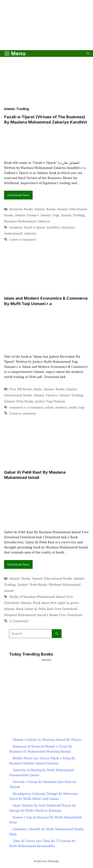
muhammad (13, 234)
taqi (81, 408)
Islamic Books (45, 209)
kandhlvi (53, 227)
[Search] (57, 634)
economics (35, 408)
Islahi (38, 389)
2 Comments (19, 621)
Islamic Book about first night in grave (50, 603)
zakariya (30, 234)
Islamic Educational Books (52, 579)
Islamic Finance (27, 215)
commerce (17, 408)
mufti (73, 408)
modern (61, 408)
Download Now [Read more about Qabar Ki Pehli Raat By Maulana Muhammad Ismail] (18, 564)
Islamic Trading (73, 215)
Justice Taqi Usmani (50, 401)
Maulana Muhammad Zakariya (27, 221)
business (16, 227)
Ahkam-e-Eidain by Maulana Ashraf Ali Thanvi (47, 740)
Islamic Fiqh (50, 215)
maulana (68, 227)
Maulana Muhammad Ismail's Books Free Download (43, 615)
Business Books (21, 209)
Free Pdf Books (21, 389)
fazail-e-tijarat (35, 227)
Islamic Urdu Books (19, 401)
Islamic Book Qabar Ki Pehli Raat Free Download (41, 609)
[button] (88, 53)
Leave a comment (23, 240)
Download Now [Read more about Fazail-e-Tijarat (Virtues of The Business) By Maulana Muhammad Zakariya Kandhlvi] (18, 195)
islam (49, 408)
